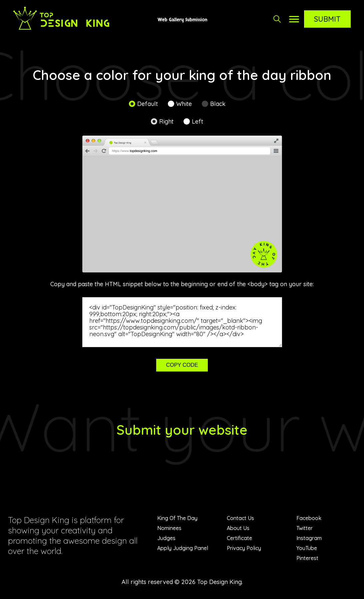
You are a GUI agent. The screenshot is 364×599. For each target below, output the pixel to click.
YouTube (307, 548)
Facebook (309, 518)
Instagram (309, 538)
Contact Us (240, 518)
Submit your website (182, 430)
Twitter (305, 528)
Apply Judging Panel (183, 548)
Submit (327, 19)
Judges (166, 538)
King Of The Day (177, 518)
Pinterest (307, 558)
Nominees (169, 528)
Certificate (239, 538)
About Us (238, 528)
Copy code (182, 365)
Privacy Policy (244, 548)
